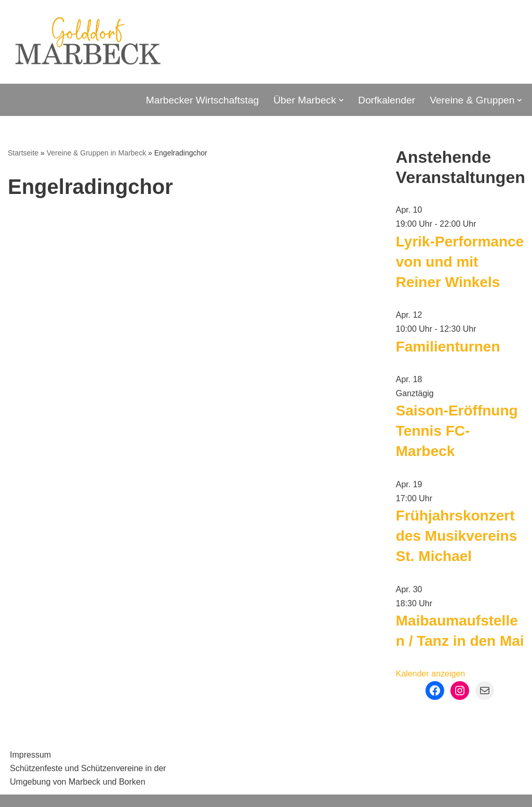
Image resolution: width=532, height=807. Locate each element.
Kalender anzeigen (430, 674)
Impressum (30, 755)
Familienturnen (448, 347)
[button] (341, 100)
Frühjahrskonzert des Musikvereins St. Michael (456, 536)
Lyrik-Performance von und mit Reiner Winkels (460, 262)
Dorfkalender (387, 100)
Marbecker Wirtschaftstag (203, 100)
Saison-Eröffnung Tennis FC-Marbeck (457, 431)
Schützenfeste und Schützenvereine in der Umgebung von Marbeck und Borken (88, 775)
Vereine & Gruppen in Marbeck (96, 153)
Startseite (23, 153)
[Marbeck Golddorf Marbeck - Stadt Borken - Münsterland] (87, 42)
